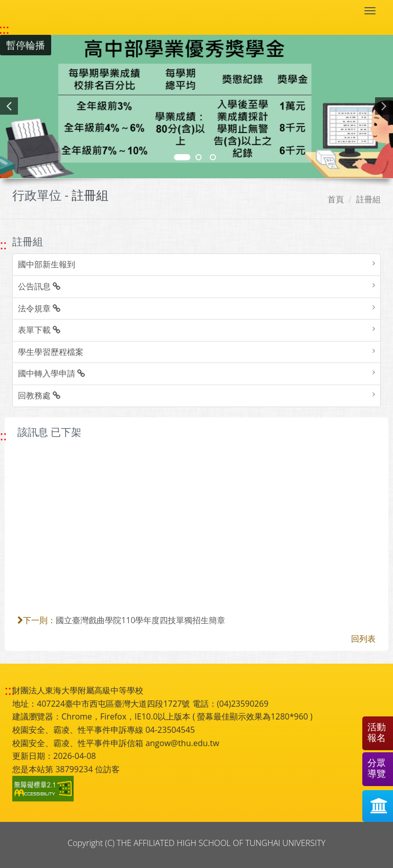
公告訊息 (39, 286)
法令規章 (39, 308)
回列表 (363, 639)
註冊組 (368, 199)
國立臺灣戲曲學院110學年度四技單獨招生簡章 (140, 620)
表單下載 (39, 330)
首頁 (336, 199)
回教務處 (39, 395)
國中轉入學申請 (51, 373)
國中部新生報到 (47, 264)
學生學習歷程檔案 (51, 352)
